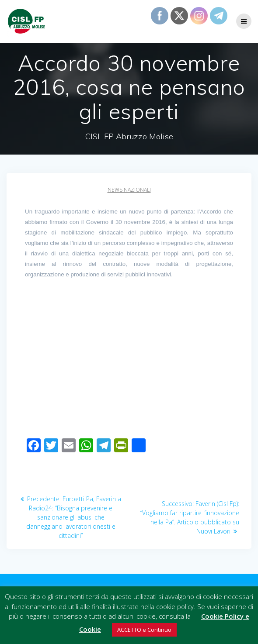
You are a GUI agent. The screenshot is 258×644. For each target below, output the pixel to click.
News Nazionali (129, 190)
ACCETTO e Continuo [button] (144, 630)
